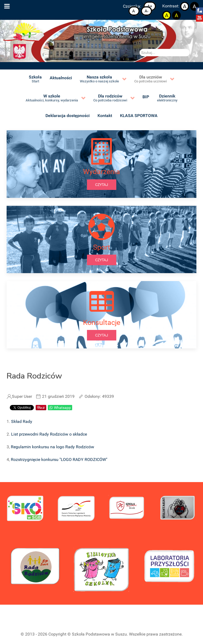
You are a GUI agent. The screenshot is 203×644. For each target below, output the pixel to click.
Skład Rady (22, 421)
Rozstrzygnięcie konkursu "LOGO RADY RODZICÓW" (59, 459)
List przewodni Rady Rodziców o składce (49, 434)
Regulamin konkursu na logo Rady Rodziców (52, 447)
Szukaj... (140, 49)
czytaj (102, 185)
